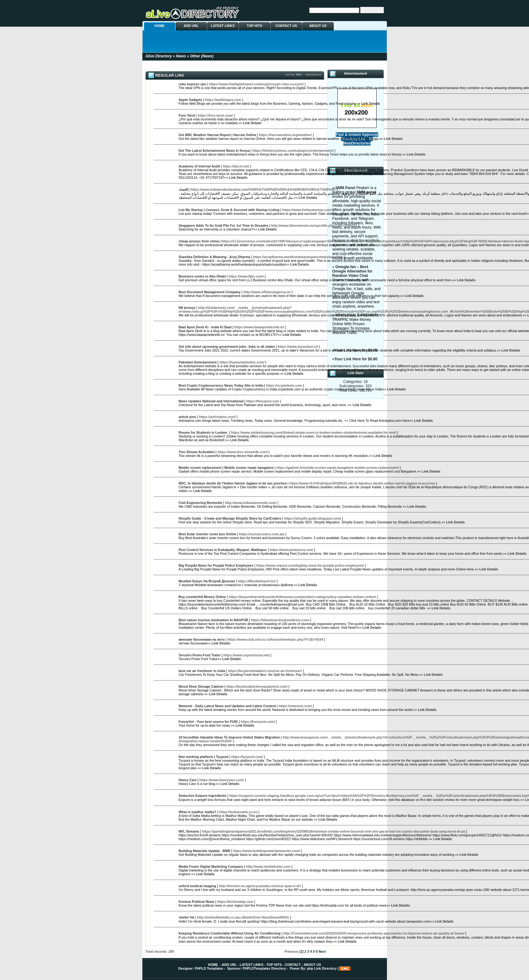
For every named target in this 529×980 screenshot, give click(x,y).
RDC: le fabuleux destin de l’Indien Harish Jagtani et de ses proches (233, 483)
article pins (188, 417)
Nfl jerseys (187, 308)
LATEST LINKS (223, 26)
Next (322, 951)
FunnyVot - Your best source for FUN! (208, 722)
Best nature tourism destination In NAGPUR (214, 620)
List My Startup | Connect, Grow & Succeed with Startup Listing (229, 210)
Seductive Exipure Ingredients (203, 796)
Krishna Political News (197, 902)
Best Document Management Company (210, 292)
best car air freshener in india (202, 671)
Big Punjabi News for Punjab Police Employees (216, 565)
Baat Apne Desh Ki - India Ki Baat (205, 327)
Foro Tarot (187, 115)
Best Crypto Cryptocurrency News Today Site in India (221, 385)
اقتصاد (183, 189)
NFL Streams (189, 831)
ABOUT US (318, 26)
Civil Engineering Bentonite (201, 503)
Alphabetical (313, 75)
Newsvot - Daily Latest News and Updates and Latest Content (227, 706)
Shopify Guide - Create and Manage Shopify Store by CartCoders (230, 518)
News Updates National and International (211, 401)
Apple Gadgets (190, 100)
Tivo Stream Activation (197, 452)
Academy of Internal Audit (199, 166)
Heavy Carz (188, 780)
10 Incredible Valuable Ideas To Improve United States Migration (229, 737)
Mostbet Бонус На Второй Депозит (207, 581)
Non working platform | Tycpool (204, 757)
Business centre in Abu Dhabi (202, 276)
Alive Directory (159, 56)
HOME (160, 26)
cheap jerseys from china (199, 241)
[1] (302, 951)
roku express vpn (193, 84)
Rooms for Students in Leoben (204, 432)
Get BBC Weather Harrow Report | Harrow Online (217, 135)
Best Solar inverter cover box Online (208, 534)
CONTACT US (286, 26)
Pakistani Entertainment (198, 362)
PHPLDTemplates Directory (264, 968)
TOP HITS (254, 26)
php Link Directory (322, 968)
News (181, 56)
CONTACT (293, 965)
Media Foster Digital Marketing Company (211, 866)
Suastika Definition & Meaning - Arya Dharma (214, 257)
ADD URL (191, 26)
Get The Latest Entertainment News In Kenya (214, 151)
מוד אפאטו (187, 917)
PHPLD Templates (209, 968)
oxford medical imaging (198, 886)
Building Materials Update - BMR (205, 851)
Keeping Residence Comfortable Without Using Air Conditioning (230, 933)
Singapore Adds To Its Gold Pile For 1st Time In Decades (224, 225)
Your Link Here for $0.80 (356, 359)
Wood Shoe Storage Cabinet (201, 686)
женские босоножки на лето (202, 639)
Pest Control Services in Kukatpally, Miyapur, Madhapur (223, 550)
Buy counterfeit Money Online (202, 597)
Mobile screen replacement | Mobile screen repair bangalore (226, 468)
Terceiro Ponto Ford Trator (200, 655)
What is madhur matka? (198, 812)
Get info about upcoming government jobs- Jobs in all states (227, 347)
